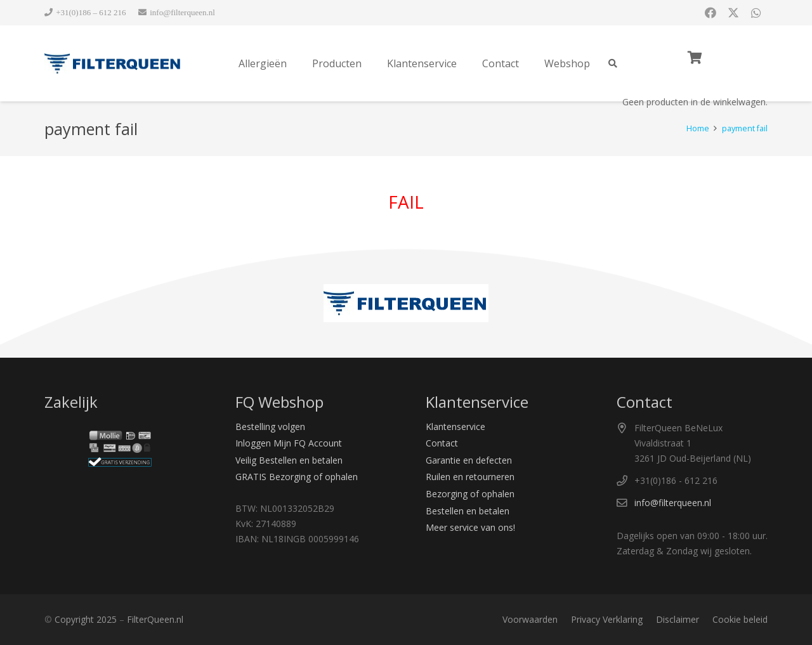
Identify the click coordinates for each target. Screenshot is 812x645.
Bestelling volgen (270, 427)
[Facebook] (710, 13)
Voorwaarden (530, 619)
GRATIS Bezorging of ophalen (297, 477)
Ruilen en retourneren (470, 477)
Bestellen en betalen (468, 511)
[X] (733, 13)
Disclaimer (678, 619)
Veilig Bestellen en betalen (289, 460)
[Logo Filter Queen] (113, 63)
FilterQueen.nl (155, 619)
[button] (612, 63)
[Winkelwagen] (695, 58)
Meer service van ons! (470, 527)
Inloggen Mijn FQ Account (289, 443)
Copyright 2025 (86, 619)
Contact (442, 443)
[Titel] (756, 13)
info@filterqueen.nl (673, 503)
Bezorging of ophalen (470, 494)
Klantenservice (455, 427)
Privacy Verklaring (607, 619)
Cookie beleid (740, 619)
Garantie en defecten (469, 460)
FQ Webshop (279, 402)
